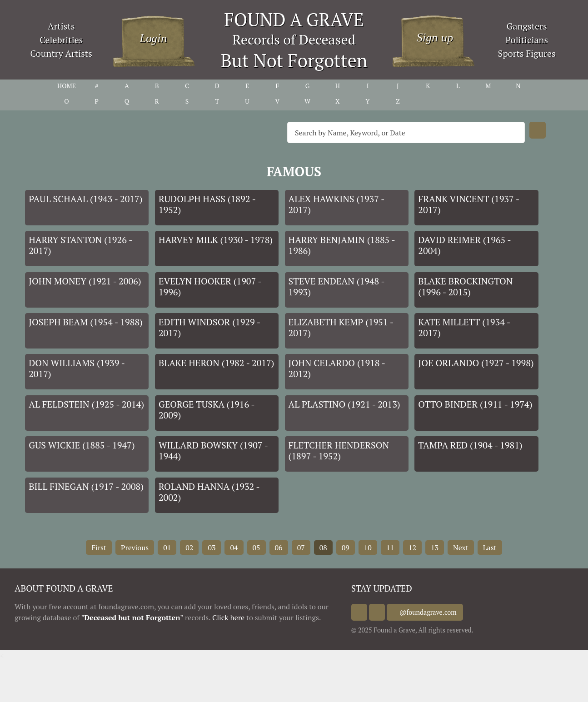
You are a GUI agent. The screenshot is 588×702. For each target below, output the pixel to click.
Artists (61, 26)
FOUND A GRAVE (294, 19)
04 (234, 548)
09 (346, 548)
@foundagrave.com (437, 612)
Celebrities (61, 40)
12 (412, 548)
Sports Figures (527, 53)
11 (390, 548)
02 (189, 548)
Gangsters (527, 26)
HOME (67, 86)
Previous (135, 548)
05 (257, 548)
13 (435, 548)
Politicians (527, 40)
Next (461, 548)
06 (279, 548)
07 (301, 548)
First (99, 548)
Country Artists (61, 53)
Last (490, 548)
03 (212, 548)
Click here (228, 617)
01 (167, 548)
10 (368, 548)
